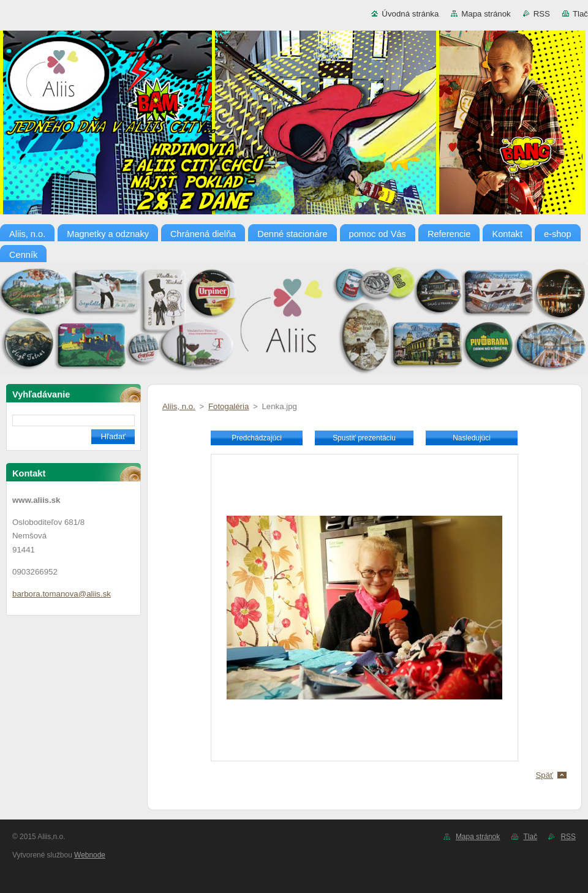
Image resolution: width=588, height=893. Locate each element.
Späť (544, 775)
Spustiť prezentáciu (364, 438)
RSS (542, 14)
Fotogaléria (228, 406)
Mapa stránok (486, 14)
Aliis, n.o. (179, 406)
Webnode (90, 855)
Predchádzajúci (257, 438)
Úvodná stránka (410, 14)
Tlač (580, 14)
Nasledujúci (472, 438)
